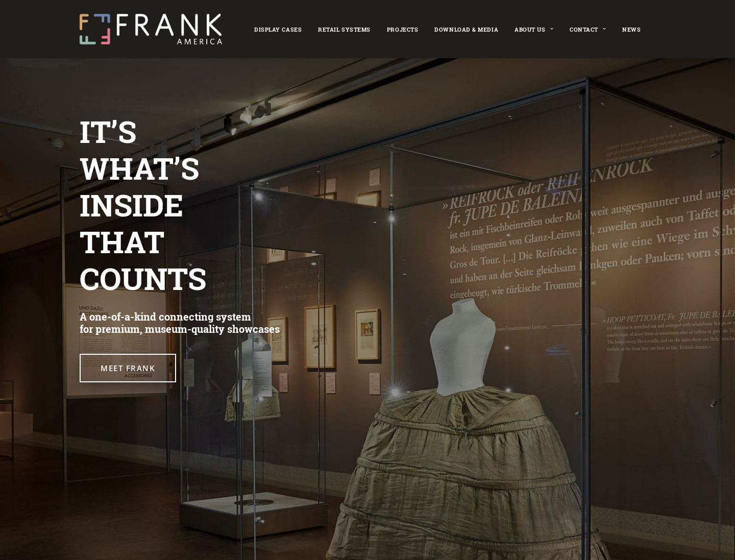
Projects (402, 29)
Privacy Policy (416, 503)
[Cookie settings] (372, 517)
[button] (85, 504)
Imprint (371, 503)
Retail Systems (344, 29)
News (631, 29)
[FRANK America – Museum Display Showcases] (151, 29)
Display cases (278, 29)
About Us (534, 29)
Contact (588, 29)
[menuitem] (278, 29)
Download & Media (466, 29)
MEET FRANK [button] (128, 368)
